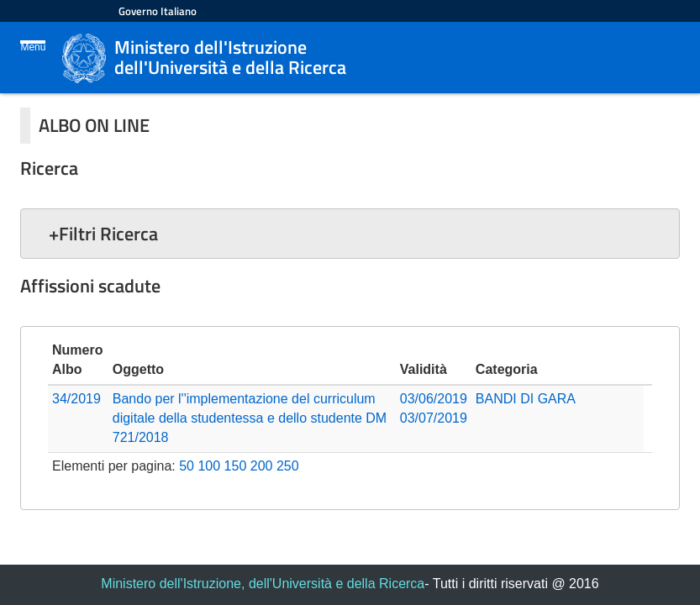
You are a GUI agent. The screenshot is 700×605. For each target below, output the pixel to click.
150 (236, 466)
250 (288, 466)
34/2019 (76, 399)
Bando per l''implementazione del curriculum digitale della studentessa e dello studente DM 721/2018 (250, 418)
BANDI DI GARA (526, 399)
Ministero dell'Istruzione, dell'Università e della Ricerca (263, 584)
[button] (350, 234)
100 (209, 466)
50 (187, 466)
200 (262, 466)
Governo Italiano (158, 11)
